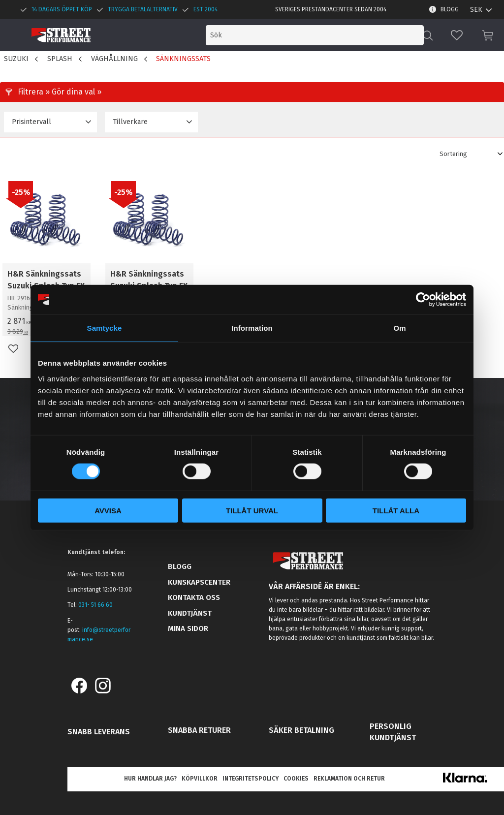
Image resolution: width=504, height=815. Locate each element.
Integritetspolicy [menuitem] (251, 779)
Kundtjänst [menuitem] (190, 613)
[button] (457, 35)
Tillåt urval (252, 510)
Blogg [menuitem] (450, 9)
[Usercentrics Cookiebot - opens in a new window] (423, 300)
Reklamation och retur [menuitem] (349, 779)
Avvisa (108, 510)
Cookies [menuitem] (296, 779)
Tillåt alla (396, 510)
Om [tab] (399, 328)
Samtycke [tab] (105, 328)
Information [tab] (252, 328)
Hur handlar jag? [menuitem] (150, 779)
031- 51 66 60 (95, 605)
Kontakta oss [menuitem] (194, 597)
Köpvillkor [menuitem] (200, 779)
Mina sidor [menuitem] (188, 628)
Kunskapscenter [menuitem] (199, 582)
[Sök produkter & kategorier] (341, 35)
